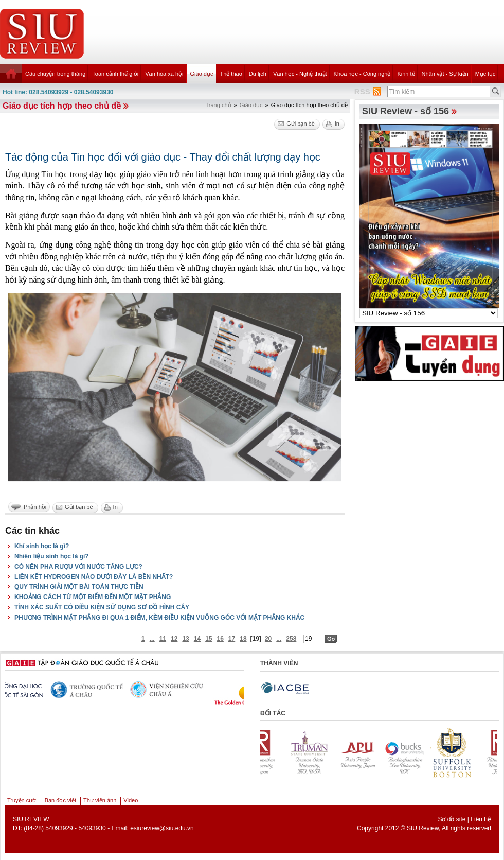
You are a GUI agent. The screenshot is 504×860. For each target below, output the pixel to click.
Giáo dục (202, 74)
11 (163, 639)
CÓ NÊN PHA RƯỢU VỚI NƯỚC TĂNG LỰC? (78, 567)
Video (131, 800)
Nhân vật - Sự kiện (445, 74)
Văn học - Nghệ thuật (300, 74)
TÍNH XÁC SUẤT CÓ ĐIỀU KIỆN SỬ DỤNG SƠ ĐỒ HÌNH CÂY (102, 607)
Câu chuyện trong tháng (55, 74)
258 (291, 639)
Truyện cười (22, 800)
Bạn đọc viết (60, 800)
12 (174, 639)
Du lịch (258, 74)
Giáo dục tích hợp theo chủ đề (62, 106)
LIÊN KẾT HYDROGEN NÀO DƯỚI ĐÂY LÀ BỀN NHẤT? (94, 577)
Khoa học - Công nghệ (362, 74)
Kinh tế (406, 74)
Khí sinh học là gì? (42, 546)
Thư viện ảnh (100, 800)
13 (185, 639)
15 (209, 639)
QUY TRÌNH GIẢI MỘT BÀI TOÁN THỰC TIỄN (79, 587)
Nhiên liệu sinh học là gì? (52, 556)
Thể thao (231, 74)
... (152, 639)
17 (232, 639)
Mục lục (485, 74)
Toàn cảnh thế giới (115, 74)
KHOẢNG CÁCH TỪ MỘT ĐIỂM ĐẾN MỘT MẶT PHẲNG (93, 597)
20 (268, 639)
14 (197, 639)
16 (220, 639)
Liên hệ (481, 819)
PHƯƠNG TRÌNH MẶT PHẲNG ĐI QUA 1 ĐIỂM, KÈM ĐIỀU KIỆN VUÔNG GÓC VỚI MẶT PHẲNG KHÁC (159, 618)
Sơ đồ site (452, 819)
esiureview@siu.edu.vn (162, 828)
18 (243, 639)
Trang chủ (219, 105)
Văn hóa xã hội (164, 74)
